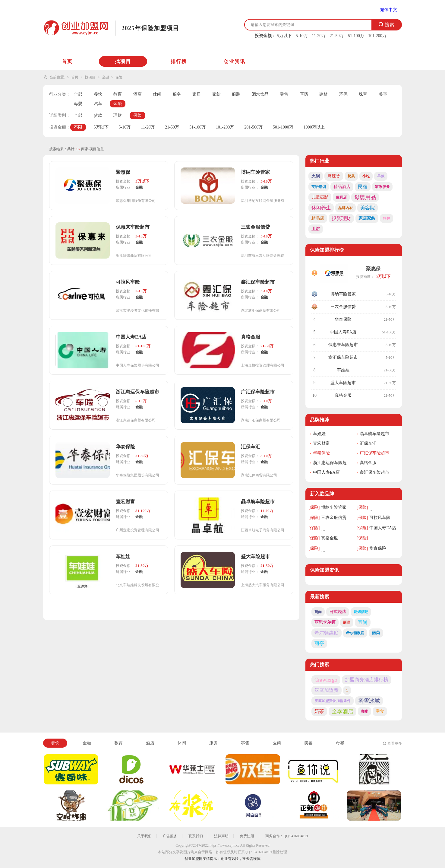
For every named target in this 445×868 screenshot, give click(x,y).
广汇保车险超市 (374, 453)
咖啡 (365, 711)
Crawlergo (326, 680)
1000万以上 (314, 127)
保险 (119, 77)
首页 (67, 61)
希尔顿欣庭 (355, 633)
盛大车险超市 (343, 383)
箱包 (387, 218)
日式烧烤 (338, 612)
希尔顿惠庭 (327, 633)
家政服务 (382, 187)
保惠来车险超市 (343, 345)
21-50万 (337, 36)
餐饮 (98, 94)
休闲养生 (321, 208)
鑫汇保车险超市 (343, 357)
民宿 (363, 187)
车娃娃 (343, 370)
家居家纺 (367, 218)
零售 (284, 94)
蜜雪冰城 (369, 701)
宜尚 (363, 622)
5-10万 (302, 36)
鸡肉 (318, 612)
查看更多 (395, 743)
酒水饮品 (260, 94)
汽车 (98, 104)
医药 (304, 94)
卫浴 (316, 229)
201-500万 (253, 127)
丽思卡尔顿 (325, 622)
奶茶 (351, 176)
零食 (380, 711)
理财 (118, 115)
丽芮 (376, 633)
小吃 (366, 176)
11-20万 (319, 36)
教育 (118, 94)
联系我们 (196, 836)
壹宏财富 (321, 443)
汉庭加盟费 (327, 690)
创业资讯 (235, 61)
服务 (177, 94)
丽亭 (319, 643)
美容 (383, 94)
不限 (78, 127)
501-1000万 (283, 127)
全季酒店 (342, 711)
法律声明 (221, 836)
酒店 (137, 94)
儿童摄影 (320, 197)
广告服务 (170, 836)
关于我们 (144, 836)
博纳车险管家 (343, 294)
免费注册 (247, 836)
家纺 (216, 94)
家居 (197, 94)
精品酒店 (342, 187)
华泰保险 (343, 319)
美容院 (368, 208)
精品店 (318, 218)
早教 (381, 176)
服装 (236, 94)
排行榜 (179, 61)
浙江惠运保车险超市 (330, 463)
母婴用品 (365, 197)
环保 (343, 94)
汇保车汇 (368, 443)
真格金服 (343, 395)
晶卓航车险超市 (374, 434)
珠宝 (363, 94)
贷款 (98, 115)
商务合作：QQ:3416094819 (287, 836)
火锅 (316, 176)
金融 (106, 77)
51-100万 (356, 36)
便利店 (341, 197)
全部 (78, 94)
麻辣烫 (334, 176)
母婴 (78, 104)
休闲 (157, 94)
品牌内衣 (346, 208)
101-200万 (377, 36)
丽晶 (347, 622)
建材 (323, 94)
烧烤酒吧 (361, 612)
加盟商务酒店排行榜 (367, 680)
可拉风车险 (380, 518)
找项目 (123, 61)
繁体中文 (389, 10)
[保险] (314, 507)
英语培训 (319, 187)
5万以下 (284, 36)
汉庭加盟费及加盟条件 (333, 701)
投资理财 (341, 218)
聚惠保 (373, 269)
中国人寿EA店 (343, 332)
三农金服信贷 (343, 307)
